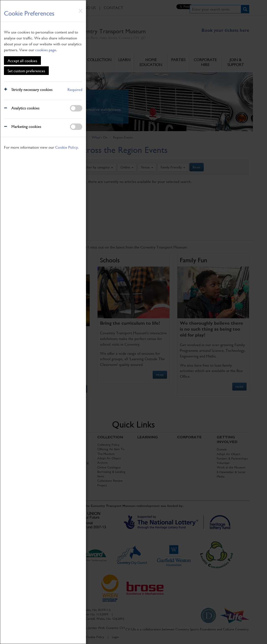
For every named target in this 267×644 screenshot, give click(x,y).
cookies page (46, 50)
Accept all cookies (22, 61)
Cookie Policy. (67, 147)
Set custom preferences (26, 71)
